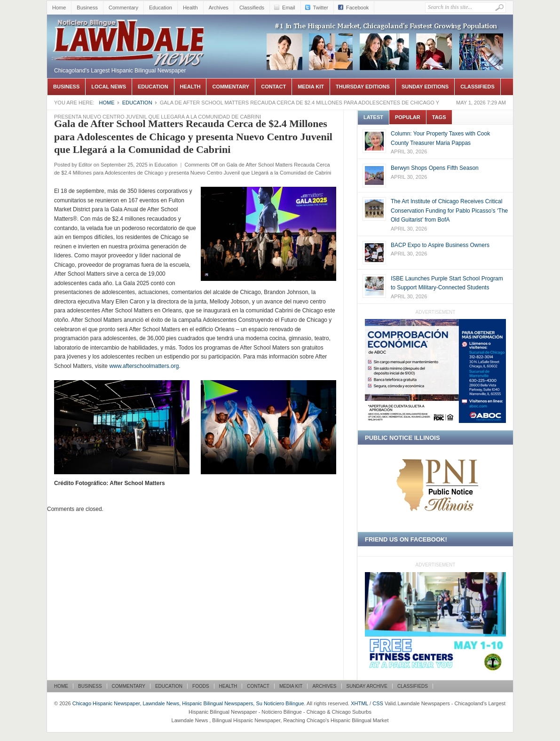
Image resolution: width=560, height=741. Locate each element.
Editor (85, 165)
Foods (201, 686)
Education (161, 8)
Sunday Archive (367, 686)
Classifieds (252, 8)
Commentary (123, 8)
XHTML (359, 703)
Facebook (357, 8)
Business (87, 8)
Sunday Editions (425, 87)
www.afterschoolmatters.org (144, 366)
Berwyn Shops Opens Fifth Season (435, 168)
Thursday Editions (363, 87)
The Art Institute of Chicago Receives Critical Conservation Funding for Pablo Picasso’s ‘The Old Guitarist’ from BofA (449, 211)
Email (289, 8)
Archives (219, 8)
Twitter (321, 8)
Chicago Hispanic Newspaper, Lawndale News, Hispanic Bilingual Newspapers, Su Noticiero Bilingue (129, 29)
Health (190, 8)
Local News (109, 87)
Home (59, 8)
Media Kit (311, 87)
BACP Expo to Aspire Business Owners (440, 245)
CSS (378, 703)
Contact (273, 87)
